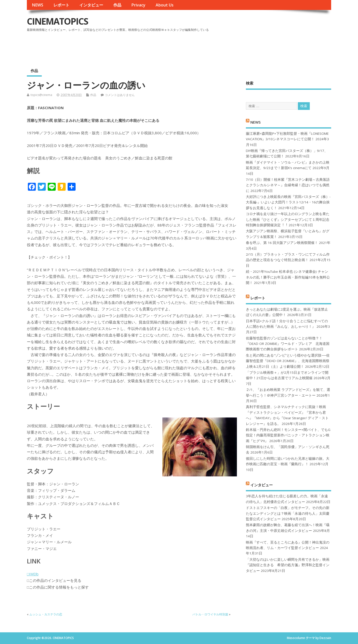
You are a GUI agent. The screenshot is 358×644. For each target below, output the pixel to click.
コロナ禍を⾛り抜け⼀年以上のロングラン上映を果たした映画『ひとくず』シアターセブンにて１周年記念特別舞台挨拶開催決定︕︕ (288, 219)
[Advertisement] (236, 47)
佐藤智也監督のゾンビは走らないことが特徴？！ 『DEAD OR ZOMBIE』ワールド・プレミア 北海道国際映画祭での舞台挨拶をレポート (288, 344)
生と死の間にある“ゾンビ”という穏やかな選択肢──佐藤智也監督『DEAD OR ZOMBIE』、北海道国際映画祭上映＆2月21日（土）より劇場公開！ (288, 361)
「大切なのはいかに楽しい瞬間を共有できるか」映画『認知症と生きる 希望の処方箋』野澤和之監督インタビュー (288, 565)
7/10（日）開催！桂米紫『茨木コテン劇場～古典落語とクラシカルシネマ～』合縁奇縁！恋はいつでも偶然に (288, 185)
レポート (61, 5)
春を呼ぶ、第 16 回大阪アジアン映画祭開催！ (282, 243)
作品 (117, 5)
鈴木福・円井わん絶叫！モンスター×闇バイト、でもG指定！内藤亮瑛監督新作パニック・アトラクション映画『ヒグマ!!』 (288, 435)
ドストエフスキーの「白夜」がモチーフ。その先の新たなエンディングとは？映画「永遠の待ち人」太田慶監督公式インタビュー (288, 513)
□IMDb (33, 574)
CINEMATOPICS (57, 21)
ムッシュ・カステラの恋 (46, 614)
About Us (165, 5)
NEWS (38, 5)
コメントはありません (120, 95)
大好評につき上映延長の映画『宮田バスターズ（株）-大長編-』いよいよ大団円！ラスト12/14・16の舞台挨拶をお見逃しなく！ (288, 202)
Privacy (138, 5)
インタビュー (91, 5)
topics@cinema (41, 95)
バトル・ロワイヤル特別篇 (210, 614)
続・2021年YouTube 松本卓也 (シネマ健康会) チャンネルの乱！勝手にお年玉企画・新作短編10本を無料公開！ (288, 277)
